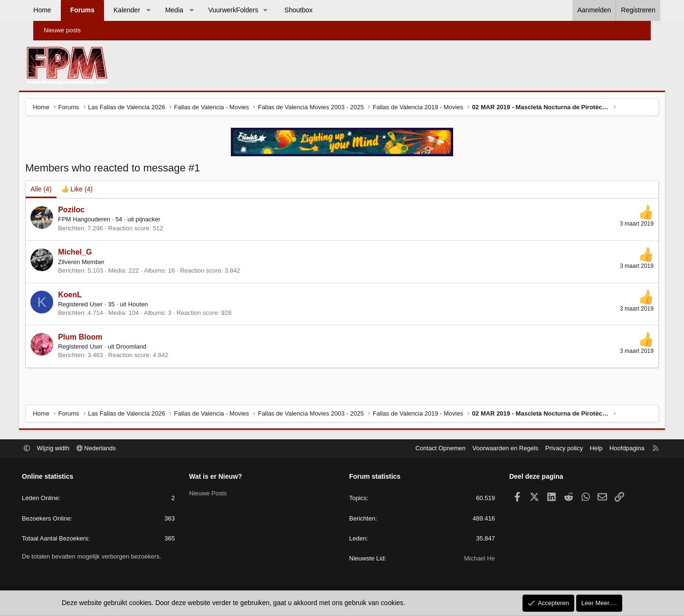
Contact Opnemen (425, 449)
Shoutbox (313, 10)
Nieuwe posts (62, 30)
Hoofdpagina (611, 449)
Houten (153, 305)
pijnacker (163, 221)
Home (56, 10)
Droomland (146, 347)
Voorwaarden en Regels (489, 449)
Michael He (471, 559)
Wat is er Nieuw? (224, 477)
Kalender (141, 10)
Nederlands (112, 449)
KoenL (85, 296)
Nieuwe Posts (216, 493)
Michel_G (90, 253)
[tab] (92, 190)
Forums (96, 10)
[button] (162, 10)
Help (580, 449)
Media (188, 10)
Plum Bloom (95, 338)
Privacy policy (548, 449)
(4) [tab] (56, 190)
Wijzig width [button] (70, 449)
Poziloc (86, 211)
